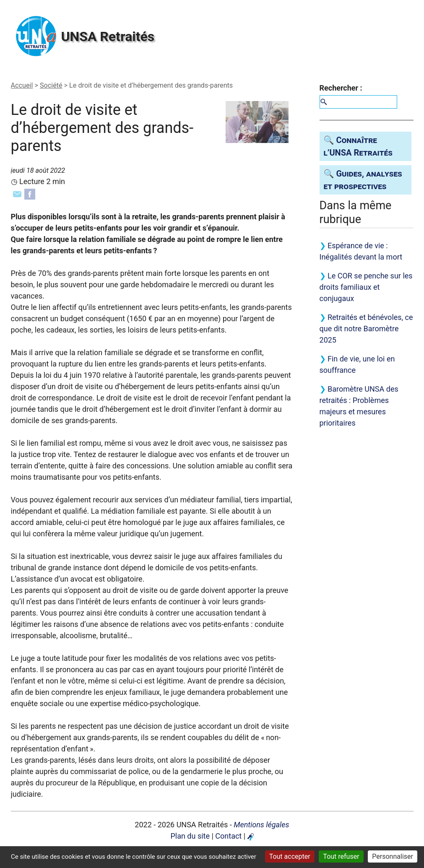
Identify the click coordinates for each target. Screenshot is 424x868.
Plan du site (190, 836)
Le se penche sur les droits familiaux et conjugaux (366, 287)
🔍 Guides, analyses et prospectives (363, 180)
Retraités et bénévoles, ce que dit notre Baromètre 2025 (366, 329)
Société (51, 85)
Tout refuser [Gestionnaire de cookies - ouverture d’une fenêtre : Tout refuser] (341, 856)
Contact (228, 836)
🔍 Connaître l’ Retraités (358, 146)
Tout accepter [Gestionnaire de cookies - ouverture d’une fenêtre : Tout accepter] (290, 856)
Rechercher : (341, 88)
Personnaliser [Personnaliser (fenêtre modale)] (393, 856)
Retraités (108, 36)
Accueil (22, 85)
